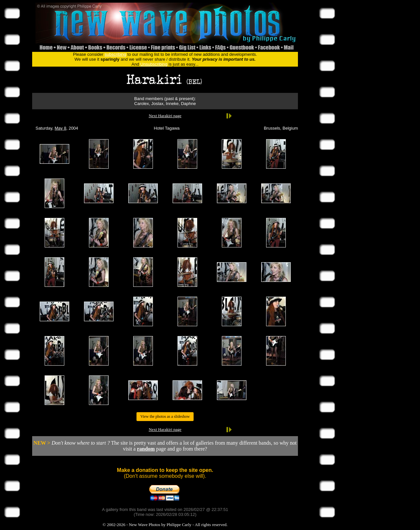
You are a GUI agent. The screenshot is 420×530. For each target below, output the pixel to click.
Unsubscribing (154, 64)
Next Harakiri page (165, 116)
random (146, 449)
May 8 (61, 128)
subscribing (115, 54)
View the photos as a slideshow (165, 416)
